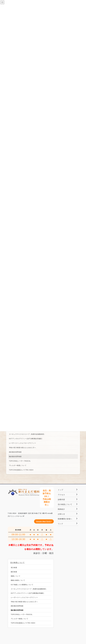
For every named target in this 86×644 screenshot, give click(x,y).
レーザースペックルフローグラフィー (22, 443)
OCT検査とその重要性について (22, 585)
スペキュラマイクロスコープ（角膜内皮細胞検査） (27, 434)
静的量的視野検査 (15, 452)
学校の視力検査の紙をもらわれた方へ (22, 448)
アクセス (61, 495)
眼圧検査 (14, 572)
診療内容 (61, 500)
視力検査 (14, 568)
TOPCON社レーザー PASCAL (20, 461)
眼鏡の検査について (18, 580)
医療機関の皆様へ (65, 519)
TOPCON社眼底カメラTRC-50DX (21, 470)
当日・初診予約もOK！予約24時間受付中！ (47, 498)
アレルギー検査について (18, 465)
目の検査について (18, 563)
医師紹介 (61, 509)
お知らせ (61, 514)
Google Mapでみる (44, 521)
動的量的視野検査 (15, 456)
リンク (61, 524)
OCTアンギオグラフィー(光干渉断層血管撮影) (26, 439)
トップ (61, 490)
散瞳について (16, 576)
